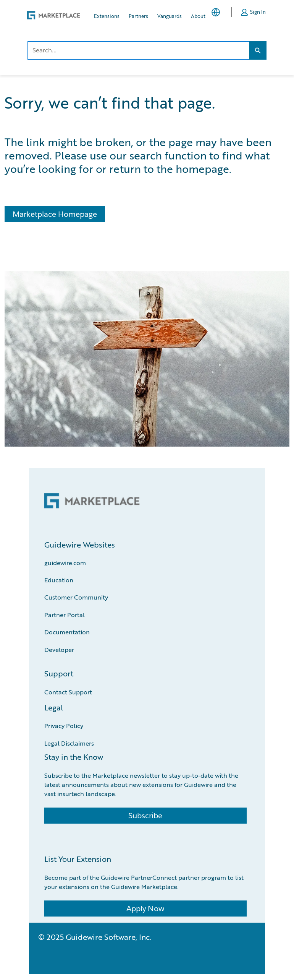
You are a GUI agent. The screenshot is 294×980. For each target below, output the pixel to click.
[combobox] (138, 50)
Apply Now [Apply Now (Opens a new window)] (145, 908)
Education (59, 580)
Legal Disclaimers (69, 743)
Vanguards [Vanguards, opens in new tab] (170, 16)
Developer (59, 649)
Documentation (67, 632)
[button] (253, 12)
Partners (138, 16)
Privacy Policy (64, 726)
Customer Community (76, 597)
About (198, 16)
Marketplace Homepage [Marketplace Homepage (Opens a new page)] (55, 214)
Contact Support (68, 692)
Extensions (107, 16)
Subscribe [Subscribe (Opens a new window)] (145, 816)
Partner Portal (65, 615)
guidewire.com (65, 563)
